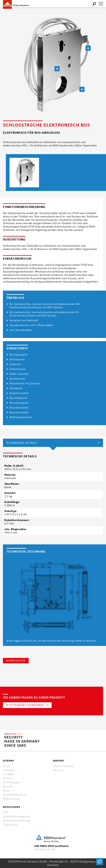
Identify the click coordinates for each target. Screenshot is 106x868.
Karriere (58, 770)
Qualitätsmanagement (17, 816)
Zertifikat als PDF (45, 849)
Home (7, 766)
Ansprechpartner (64, 766)
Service (8, 778)
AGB (6, 812)
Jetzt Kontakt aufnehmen (27, 705)
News (6, 790)
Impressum (10, 825)
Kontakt (8, 786)
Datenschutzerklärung (17, 820)
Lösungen (9, 770)
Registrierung (11, 799)
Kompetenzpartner (15, 795)
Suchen (94, 4)
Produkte (9, 774)
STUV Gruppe (11, 782)
